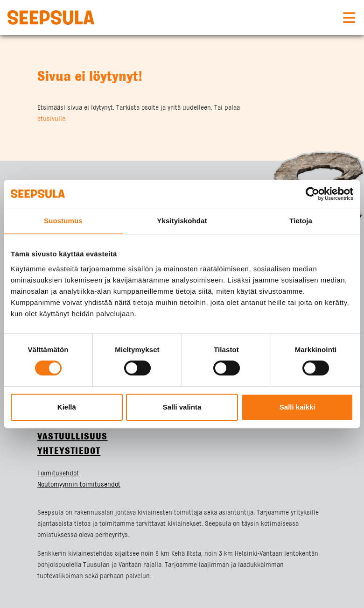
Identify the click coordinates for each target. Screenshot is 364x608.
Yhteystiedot (69, 451)
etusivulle (51, 119)
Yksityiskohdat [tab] (182, 221)
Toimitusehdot (58, 474)
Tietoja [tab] (301, 221)
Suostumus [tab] (63, 221)
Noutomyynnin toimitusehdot (79, 485)
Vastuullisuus (73, 437)
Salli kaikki (297, 407)
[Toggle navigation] (349, 18)
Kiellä (67, 407)
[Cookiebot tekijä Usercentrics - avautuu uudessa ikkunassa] (312, 194)
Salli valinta (182, 407)
